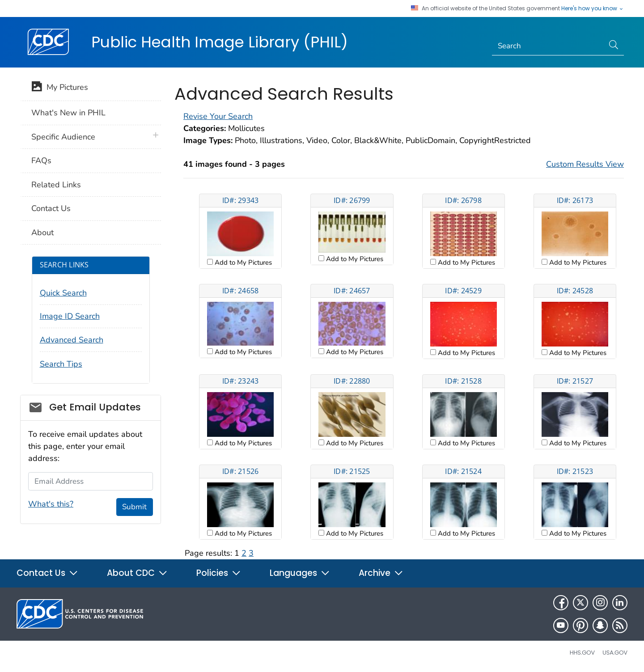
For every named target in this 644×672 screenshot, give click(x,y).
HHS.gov (582, 653)
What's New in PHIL (68, 113)
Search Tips (61, 364)
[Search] (548, 46)
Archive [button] (381, 573)
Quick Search (63, 293)
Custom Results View (585, 164)
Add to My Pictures (242, 262)
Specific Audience (63, 137)
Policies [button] (219, 573)
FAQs (41, 161)
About (42, 232)
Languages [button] (300, 573)
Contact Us (51, 208)
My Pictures (60, 88)
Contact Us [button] (47, 573)
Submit (134, 507)
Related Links (56, 185)
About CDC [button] (137, 573)
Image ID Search (70, 316)
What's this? (51, 504)
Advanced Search (72, 340)
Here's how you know (593, 8)
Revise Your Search (218, 116)
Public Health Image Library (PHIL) (220, 42)
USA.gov (615, 653)
